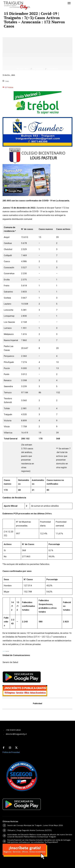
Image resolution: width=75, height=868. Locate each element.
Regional (39, 69)
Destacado (23, 69)
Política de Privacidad (11, 752)
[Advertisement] (23, 717)
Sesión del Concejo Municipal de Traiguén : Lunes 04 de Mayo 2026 (35, 825)
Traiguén (53, 69)
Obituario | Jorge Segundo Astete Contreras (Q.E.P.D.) (30, 830)
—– (4, 651)
